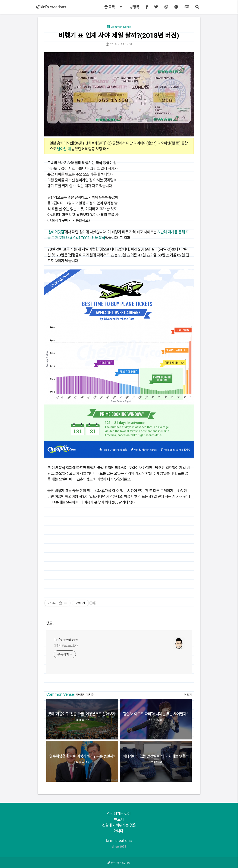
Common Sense (60, 694)
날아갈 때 (64, 149)
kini (128, 863)
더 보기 (188, 695)
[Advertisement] (158, 190)
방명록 (134, 7)
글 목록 (114, 7)
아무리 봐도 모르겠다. (66, 646)
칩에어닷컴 (56, 232)
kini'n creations (51, 7)
